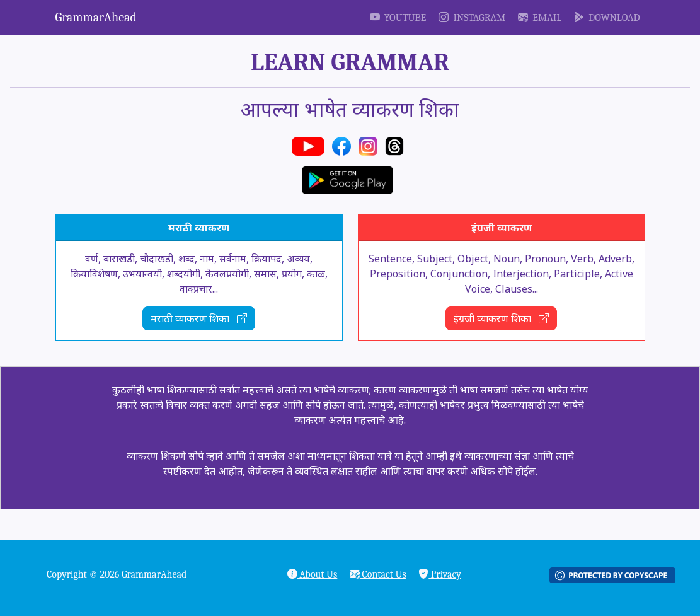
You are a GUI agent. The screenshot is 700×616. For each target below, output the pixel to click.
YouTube (398, 18)
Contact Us (378, 574)
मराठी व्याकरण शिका (199, 318)
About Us (313, 574)
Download (607, 18)
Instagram (472, 18)
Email (540, 18)
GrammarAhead (96, 17)
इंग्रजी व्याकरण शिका (501, 318)
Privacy (440, 574)
